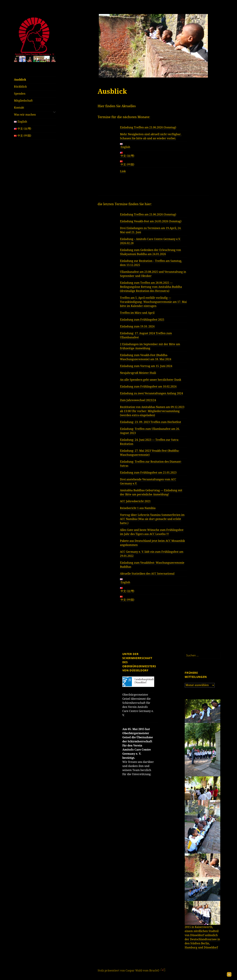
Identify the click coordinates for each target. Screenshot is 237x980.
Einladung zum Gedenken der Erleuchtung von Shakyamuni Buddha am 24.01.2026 (150, 252)
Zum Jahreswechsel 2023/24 (138, 400)
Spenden (20, 94)
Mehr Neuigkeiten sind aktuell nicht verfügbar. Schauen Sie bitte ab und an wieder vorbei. (151, 136)
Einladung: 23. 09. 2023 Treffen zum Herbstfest (151, 422)
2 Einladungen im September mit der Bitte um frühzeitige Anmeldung (150, 346)
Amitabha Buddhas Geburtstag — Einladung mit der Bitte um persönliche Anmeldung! (151, 492)
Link (123, 171)
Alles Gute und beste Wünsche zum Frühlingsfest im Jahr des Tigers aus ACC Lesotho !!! (152, 532)
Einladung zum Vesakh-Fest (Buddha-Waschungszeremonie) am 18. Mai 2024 (146, 357)
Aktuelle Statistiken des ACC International (147, 574)
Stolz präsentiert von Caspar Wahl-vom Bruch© (129, 970)
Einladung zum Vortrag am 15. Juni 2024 (146, 366)
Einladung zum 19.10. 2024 (137, 326)
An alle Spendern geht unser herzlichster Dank (151, 380)
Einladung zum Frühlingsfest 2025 (142, 320)
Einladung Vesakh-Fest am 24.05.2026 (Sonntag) (151, 221)
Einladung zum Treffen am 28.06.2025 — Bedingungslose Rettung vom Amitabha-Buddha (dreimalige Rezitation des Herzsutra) (151, 287)
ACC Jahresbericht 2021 (135, 501)
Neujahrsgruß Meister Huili (138, 373)
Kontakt (19, 108)
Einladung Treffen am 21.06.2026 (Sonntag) (148, 127)
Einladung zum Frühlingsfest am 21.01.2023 (148, 473)
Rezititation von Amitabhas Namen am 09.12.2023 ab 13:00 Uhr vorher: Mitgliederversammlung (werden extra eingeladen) (152, 411)
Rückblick (20, 87)
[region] (35, 59)
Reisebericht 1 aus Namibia (138, 508)
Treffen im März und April (137, 313)
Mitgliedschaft (23, 101)
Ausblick (20, 80)
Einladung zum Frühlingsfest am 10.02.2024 (148, 386)
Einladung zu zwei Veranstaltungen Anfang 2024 (151, 393)
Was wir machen (25, 115)
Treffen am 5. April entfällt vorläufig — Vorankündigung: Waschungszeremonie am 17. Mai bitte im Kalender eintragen (153, 302)
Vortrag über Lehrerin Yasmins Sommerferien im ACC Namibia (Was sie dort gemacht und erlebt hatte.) (152, 519)
